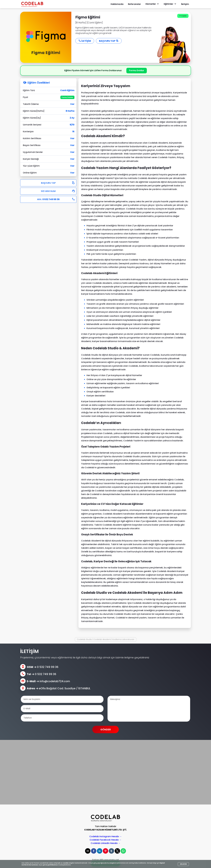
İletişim (185, 4)
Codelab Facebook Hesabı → (105, 840)
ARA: (56, 199)
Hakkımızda (117, 4)
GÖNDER (106, 729)
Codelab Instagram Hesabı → (105, 836)
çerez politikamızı (50, 865)
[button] (88, 851)
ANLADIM (183, 864)
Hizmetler (152, 4)
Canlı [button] (183, 16)
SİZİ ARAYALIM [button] (58, 191)
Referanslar (134, 4)
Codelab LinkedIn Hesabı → (105, 843)
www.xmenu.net (112, 860)
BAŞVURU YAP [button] (109, 41)
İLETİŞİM (85, 41)
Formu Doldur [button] (137, 70)
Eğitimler (170, 4)
